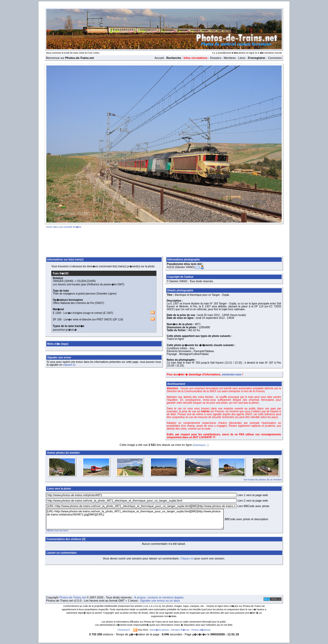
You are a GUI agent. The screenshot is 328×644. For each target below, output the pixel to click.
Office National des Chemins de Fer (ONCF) (78, 303)
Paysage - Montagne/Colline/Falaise (188, 354)
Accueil (159, 58)
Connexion (275, 58)
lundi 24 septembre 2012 (210, 318)
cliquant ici (69, 365)
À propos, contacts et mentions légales (159, 597)
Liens (242, 58)
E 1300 (57, 313)
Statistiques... (201, 445)
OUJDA (81, 281)
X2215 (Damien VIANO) (181, 267)
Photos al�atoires (201, 630)
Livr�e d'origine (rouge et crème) (83, 313)
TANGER (58, 281)
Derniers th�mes (180, 630)
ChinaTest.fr (124, 630)
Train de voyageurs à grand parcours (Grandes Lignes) (85, 294)
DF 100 (57, 320)
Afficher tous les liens (57, 531)
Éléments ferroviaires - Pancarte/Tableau (191, 351)
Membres (230, 58)
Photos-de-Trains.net (72, 597)
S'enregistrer (256, 58)
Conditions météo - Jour (181, 348)
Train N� (61, 273)
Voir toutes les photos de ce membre (263, 480)
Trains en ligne (175, 339)
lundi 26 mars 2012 (209, 315)
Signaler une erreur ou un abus (160, 601)
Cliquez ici (187, 558)
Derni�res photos (159, 630)
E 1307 (108, 313)
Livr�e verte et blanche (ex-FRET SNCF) (88, 320)
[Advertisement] (164, 241)
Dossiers (216, 58)
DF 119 (118, 320)
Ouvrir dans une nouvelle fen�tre (64, 227)
